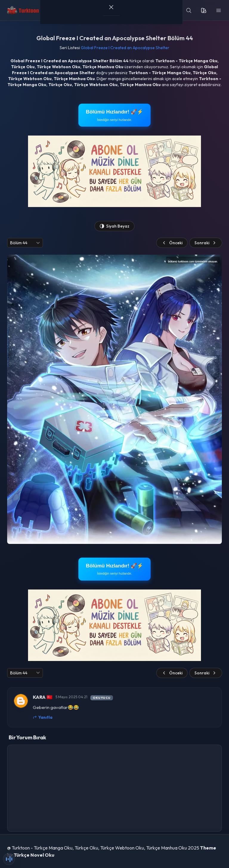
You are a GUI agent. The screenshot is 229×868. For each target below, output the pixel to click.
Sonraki (206, 243)
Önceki (172, 243)
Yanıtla (43, 717)
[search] (189, 10)
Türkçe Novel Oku (34, 855)
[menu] (219, 10)
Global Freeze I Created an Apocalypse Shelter (125, 48)
